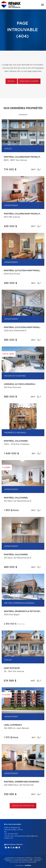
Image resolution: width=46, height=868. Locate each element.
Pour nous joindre (29, 81)
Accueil (11, 81)
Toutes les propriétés (23, 806)
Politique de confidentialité (22, 861)
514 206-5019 (13, 834)
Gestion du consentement (28, 862)
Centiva (27, 865)
